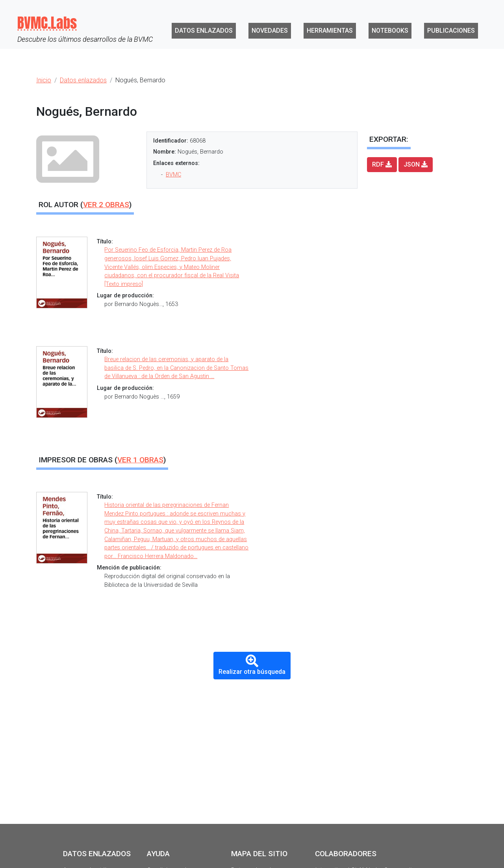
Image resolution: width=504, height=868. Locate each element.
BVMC (173, 175)
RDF (382, 164)
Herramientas (330, 31)
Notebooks (390, 31)
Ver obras (106, 205)
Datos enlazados (204, 31)
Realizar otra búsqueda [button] (252, 665)
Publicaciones (451, 31)
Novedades (270, 31)
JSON (416, 164)
